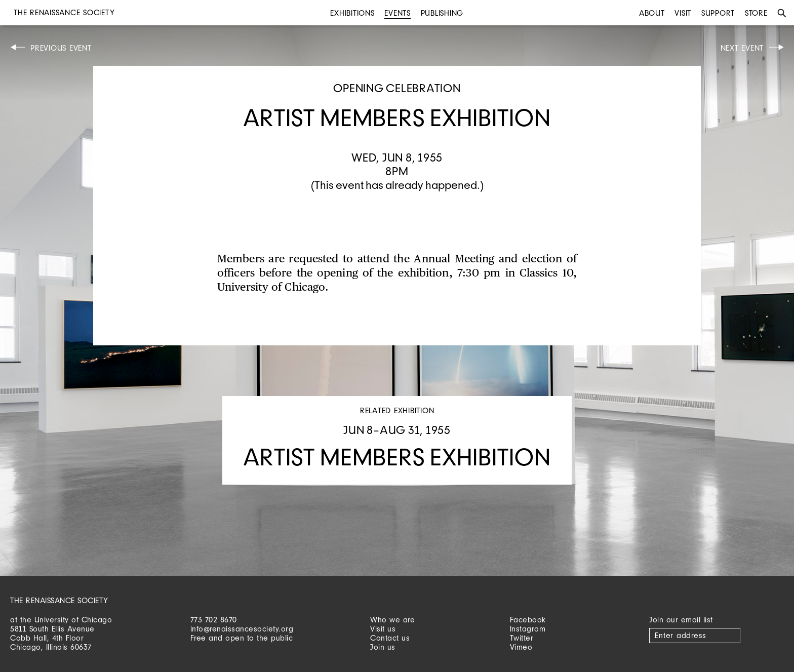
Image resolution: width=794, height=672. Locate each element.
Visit (683, 13)
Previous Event (61, 48)
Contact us (390, 638)
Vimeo (521, 647)
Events (398, 13)
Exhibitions (352, 13)
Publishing (442, 13)
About (652, 13)
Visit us (383, 629)
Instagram (528, 629)
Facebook (528, 620)
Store (756, 13)
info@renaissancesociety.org (242, 629)
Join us (383, 647)
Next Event (742, 48)
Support (718, 13)
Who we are (392, 620)
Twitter (522, 638)
